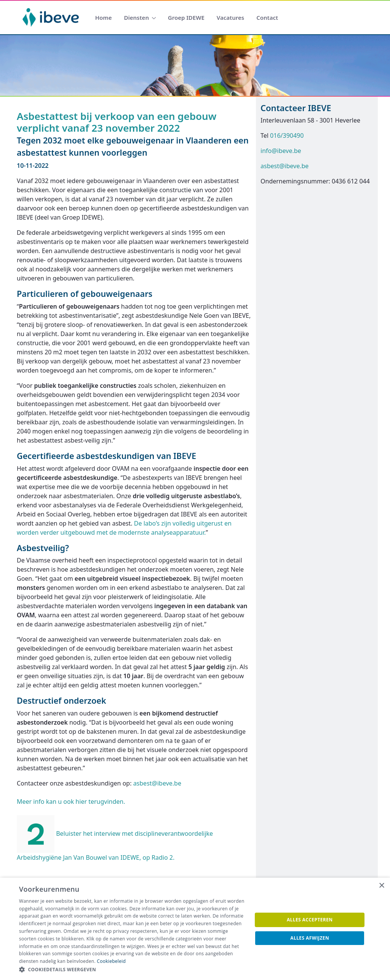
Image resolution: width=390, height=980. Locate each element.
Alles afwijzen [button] (310, 938)
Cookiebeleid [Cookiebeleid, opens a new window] (111, 961)
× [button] (381, 886)
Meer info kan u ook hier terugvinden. (71, 802)
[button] (132, 970)
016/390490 (287, 135)
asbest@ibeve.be (157, 783)
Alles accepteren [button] (310, 920)
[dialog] (195, 929)
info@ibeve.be (281, 151)
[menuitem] (104, 18)
